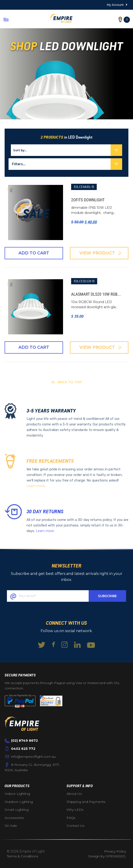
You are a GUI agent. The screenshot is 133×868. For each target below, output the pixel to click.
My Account (115, 5)
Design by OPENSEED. (107, 856)
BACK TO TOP (67, 382)
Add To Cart (34, 253)
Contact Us (75, 826)
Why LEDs (75, 810)
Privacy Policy (115, 851)
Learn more (36, 486)
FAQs (71, 818)
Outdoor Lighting (19, 802)
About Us (74, 794)
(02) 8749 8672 (24, 741)
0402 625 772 (23, 749)
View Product (100, 253)
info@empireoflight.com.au (33, 757)
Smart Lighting (17, 810)
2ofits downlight (88, 200)
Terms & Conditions (23, 856)
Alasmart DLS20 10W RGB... (96, 294)
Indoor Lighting (17, 794)
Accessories (14, 818)
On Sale (11, 826)
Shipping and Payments (86, 802)
